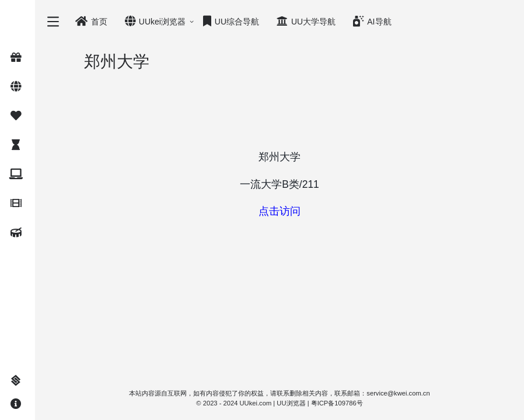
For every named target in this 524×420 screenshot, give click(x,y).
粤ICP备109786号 (337, 403)
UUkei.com (256, 403)
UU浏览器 (291, 403)
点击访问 (280, 211)
